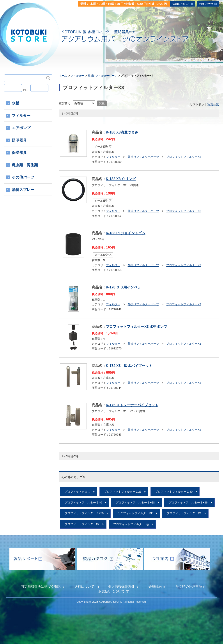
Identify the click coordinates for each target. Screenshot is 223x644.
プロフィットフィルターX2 (82, 524)
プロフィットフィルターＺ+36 (188, 503)
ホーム (63, 76)
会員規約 (155, 586)
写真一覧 (213, 104)
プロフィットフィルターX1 (184, 513)
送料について (84, 586)
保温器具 (19, 153)
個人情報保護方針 (121, 586)
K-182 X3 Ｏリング (121, 179)
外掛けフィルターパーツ (102, 76)
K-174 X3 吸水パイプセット (129, 366)
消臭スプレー (23, 190)
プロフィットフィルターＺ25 (123, 492)
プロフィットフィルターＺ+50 (84, 513)
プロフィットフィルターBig (131, 524)
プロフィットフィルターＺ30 (174, 492)
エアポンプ (21, 128)
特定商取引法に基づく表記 (41, 586)
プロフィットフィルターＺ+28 (135, 503)
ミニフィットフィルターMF (135, 513)
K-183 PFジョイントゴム (126, 233)
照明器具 (19, 140)
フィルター (77, 76)
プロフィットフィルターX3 (184, 157)
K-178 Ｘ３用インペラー (125, 287)
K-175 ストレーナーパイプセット (132, 405)
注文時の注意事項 (189, 586)
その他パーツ (23, 177)
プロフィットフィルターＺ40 (83, 503)
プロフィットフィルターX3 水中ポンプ (136, 327)
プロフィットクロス (77, 492)
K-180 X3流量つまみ (122, 132)
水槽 (16, 103)
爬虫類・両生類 (25, 165)
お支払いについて (111, 591)
